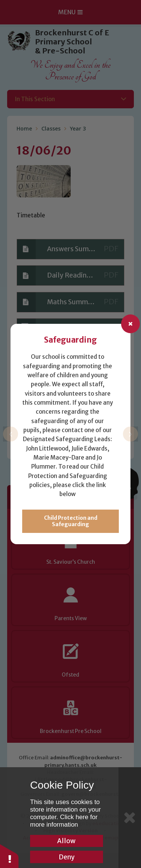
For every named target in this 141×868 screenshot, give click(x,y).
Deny (67, 857)
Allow (66, 841)
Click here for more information (64, 821)
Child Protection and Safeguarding (71, 521)
